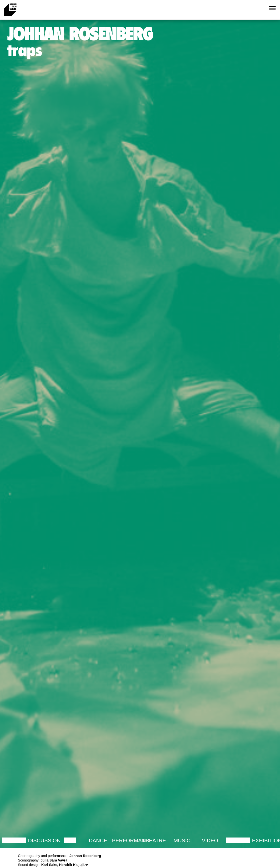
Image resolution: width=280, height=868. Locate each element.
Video (210, 840)
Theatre (154, 840)
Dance (98, 840)
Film (70, 840)
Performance (132, 840)
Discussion (44, 840)
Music (182, 840)
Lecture (14, 840)
